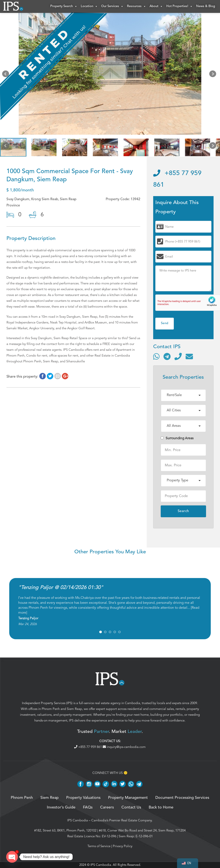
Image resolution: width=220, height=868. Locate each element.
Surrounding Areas (177, 438)
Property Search (64, 6)
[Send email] (189, 356)
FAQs (88, 807)
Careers (107, 807)
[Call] (178, 356)
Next (214, 75)
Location (89, 6)
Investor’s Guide (61, 807)
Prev (6, 75)
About (156, 6)
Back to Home (161, 807)
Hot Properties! (180, 6)
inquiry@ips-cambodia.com (124, 747)
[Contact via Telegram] (167, 356)
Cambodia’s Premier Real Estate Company (121, 820)
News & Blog (206, 6)
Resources (137, 6)
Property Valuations (83, 798)
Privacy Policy (123, 846)
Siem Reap (74, 709)
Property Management (128, 798)
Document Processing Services (182, 798)
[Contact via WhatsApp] (156, 356)
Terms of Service (99, 846)
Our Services (112, 6)
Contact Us (131, 807)
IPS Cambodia (78, 820)
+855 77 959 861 (88, 747)
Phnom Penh (51, 709)
